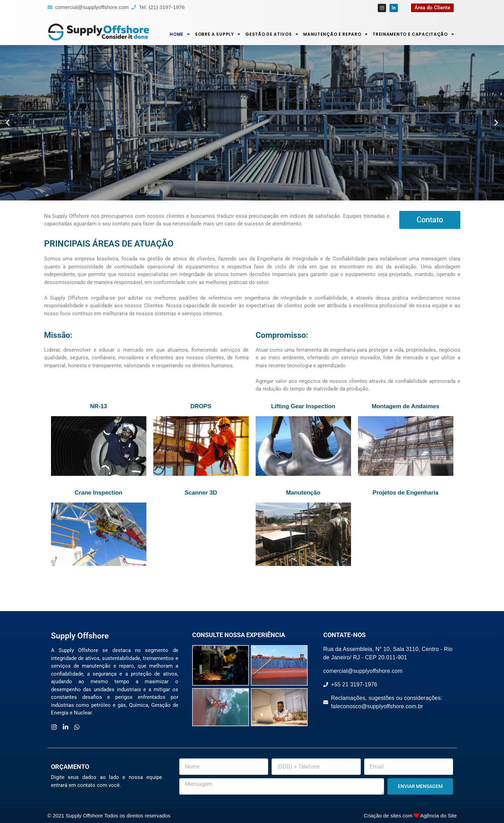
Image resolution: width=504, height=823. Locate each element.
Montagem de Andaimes (406, 406)
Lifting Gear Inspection (303, 406)
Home (180, 34)
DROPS (201, 406)
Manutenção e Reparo (335, 34)
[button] (8, 123)
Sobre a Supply (218, 34)
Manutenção (303, 493)
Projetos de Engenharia (405, 493)
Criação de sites (383, 816)
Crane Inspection (99, 493)
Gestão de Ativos (272, 34)
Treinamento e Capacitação (413, 34)
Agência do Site (438, 816)
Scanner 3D (201, 493)
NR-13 (98, 406)
